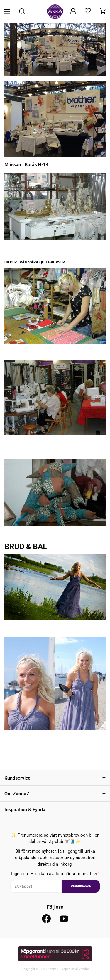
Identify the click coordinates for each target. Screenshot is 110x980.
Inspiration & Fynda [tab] (25, 810)
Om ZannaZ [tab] (17, 794)
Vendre (84, 969)
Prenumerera (81, 886)
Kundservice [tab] (17, 778)
